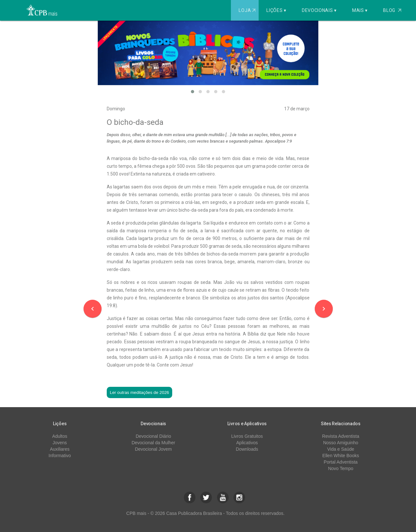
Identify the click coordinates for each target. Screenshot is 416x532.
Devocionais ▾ (319, 10)
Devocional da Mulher (153, 443)
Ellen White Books (341, 456)
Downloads (247, 449)
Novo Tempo (341, 468)
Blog (392, 10)
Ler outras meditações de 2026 (140, 392)
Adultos (60, 436)
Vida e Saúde (341, 449)
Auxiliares (60, 449)
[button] (193, 92)
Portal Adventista (341, 462)
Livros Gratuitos (247, 436)
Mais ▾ (360, 10)
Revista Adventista (341, 436)
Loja (248, 10)
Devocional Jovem (153, 449)
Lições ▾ (276, 10)
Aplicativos (247, 443)
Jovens (60, 443)
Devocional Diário (154, 436)
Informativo (60, 456)
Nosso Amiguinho (341, 443)
